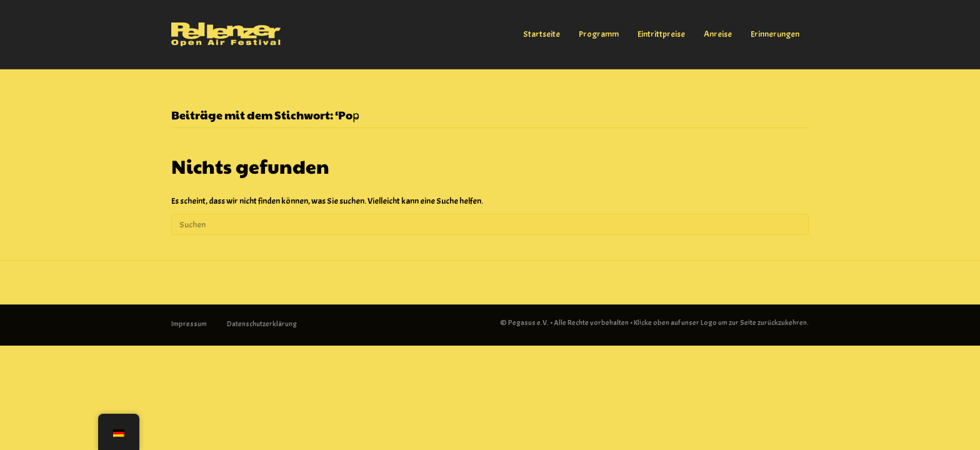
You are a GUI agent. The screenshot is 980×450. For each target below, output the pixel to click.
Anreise (718, 34)
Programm (599, 34)
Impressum (189, 324)
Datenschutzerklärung (262, 324)
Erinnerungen (775, 34)
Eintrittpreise (661, 34)
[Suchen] (490, 224)
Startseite (542, 34)
